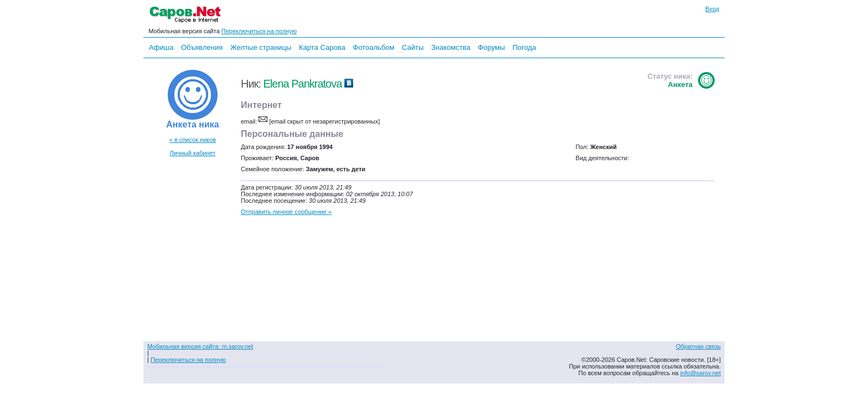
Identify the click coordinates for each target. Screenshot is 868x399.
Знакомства (451, 47)
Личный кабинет (193, 153)
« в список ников (193, 140)
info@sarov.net (701, 373)
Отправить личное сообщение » (286, 212)
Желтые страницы (261, 47)
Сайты (413, 47)
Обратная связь (698, 346)
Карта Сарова (322, 47)
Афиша (161, 47)
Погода (525, 47)
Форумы (491, 47)
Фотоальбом (373, 47)
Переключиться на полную (259, 31)
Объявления (202, 47)
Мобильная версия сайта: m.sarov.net (200, 346)
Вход (712, 9)
